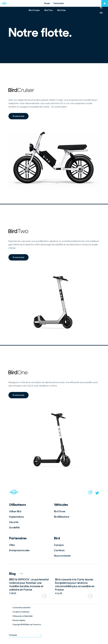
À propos (59, 545)
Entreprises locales (19, 550)
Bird (57, 538)
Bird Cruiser (34, 10)
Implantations (17, 517)
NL (101, 8)
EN (101, 13)
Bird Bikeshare (62, 517)
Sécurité (14, 522)
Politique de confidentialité (22, 616)
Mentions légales (19, 620)
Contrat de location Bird (21, 608)
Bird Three (60, 511)
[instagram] (90, 493)
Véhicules (61, 505)
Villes (12, 545)
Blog (16, 574)
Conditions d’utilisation (21, 612)
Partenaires (18, 538)
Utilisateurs (18, 505)
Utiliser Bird (15, 511)
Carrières (59, 550)
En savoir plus (18, 116)
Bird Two (49, 10)
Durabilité (14, 527)
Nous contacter (62, 556)
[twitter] (97, 494)
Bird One (62, 10)
